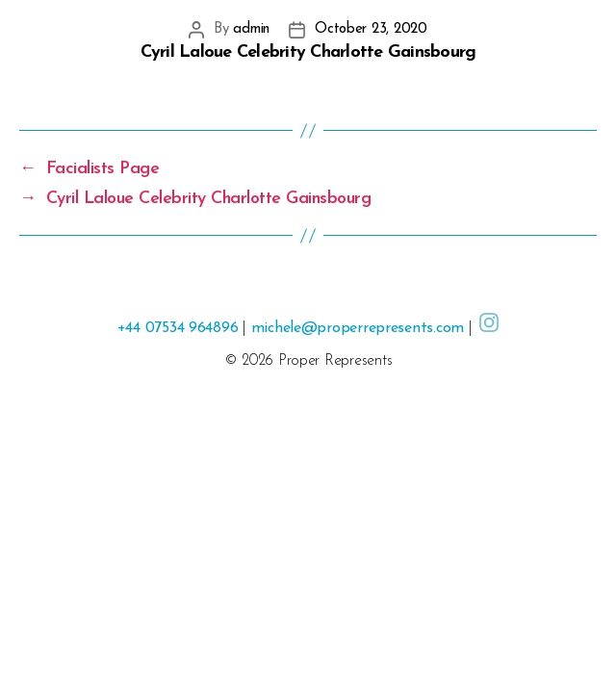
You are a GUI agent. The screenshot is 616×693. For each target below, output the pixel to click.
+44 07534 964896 (178, 328)
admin (251, 29)
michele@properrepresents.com (358, 328)
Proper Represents (335, 361)
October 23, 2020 (371, 29)
